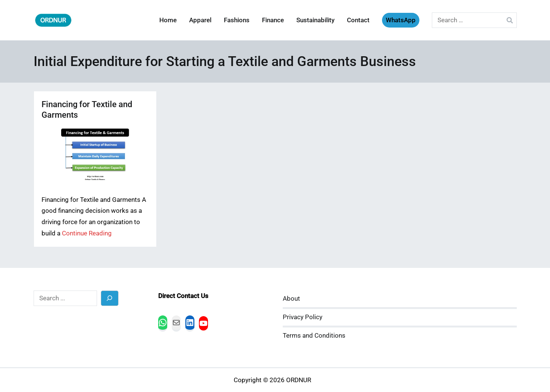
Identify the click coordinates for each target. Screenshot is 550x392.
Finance (273, 20)
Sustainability (315, 20)
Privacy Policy (303, 317)
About (291, 299)
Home (168, 20)
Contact (358, 20)
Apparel (200, 20)
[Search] (110, 298)
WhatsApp (401, 20)
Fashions (237, 20)
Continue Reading (87, 233)
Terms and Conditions (314, 336)
